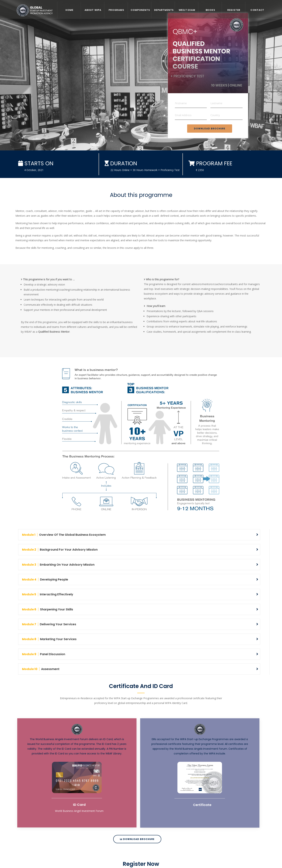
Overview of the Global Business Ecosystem (64, 535)
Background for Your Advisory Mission (60, 550)
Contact (257, 10)
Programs (116, 10)
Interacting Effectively (48, 594)
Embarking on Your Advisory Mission (58, 564)
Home (69, 10)
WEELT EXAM (187, 10)
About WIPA (93, 10)
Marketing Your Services (49, 639)
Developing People (45, 579)
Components (140, 10)
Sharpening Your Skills (48, 609)
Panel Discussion (44, 654)
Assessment (41, 669)
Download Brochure (210, 129)
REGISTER (234, 10)
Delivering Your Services (49, 624)
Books (210, 10)
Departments (164, 10)
